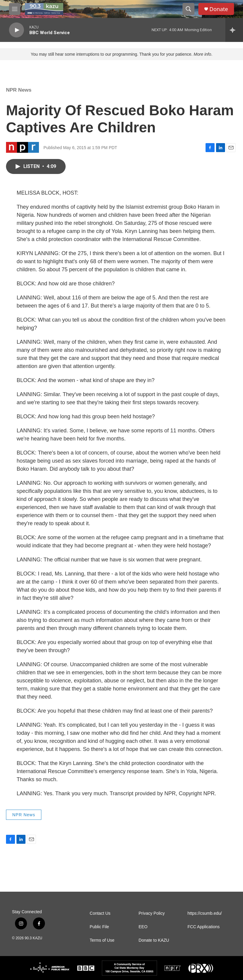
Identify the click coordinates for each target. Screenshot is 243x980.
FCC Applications (204, 927)
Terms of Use (102, 940)
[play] (16, 30)
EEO (143, 927)
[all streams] (234, 30)
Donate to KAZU (154, 940)
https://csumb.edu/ (205, 913)
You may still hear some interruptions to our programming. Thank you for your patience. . (121, 54)
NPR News (19, 90)
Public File (99, 927)
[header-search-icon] (188, 9)
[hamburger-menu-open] (15, 9)
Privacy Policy (152, 913)
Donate (219, 9)
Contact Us (100, 913)
